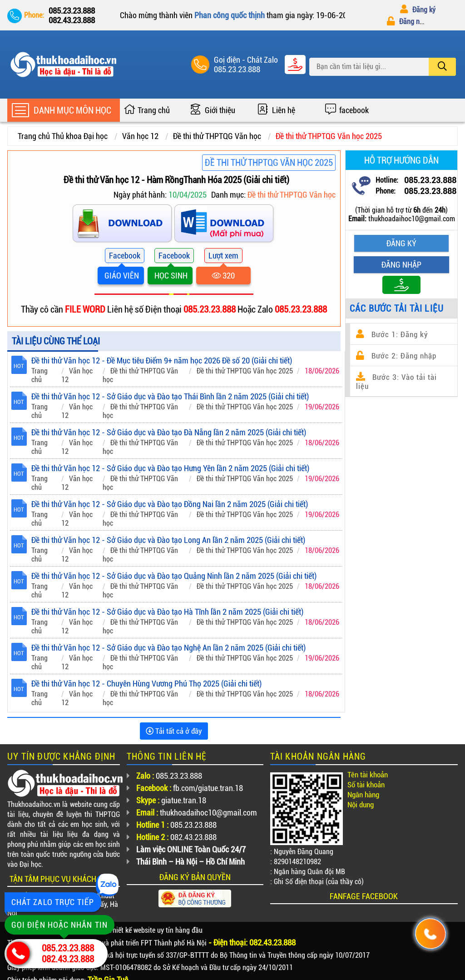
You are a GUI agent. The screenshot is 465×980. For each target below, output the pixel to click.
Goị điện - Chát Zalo (246, 60)
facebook (354, 110)
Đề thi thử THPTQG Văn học (217, 136)
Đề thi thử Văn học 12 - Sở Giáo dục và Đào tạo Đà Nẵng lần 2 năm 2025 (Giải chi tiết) (169, 432)
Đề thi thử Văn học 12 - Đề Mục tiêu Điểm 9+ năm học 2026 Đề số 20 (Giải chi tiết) (162, 361)
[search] (442, 67)
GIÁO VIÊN (121, 276)
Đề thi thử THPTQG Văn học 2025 (329, 136)
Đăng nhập (409, 22)
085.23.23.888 (237, 69)
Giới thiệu (220, 110)
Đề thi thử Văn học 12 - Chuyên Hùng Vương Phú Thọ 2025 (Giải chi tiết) (146, 684)
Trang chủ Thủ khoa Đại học (63, 136)
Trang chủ (154, 110)
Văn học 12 (140, 136)
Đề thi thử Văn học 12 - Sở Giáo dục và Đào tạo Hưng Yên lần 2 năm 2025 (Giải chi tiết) (170, 468)
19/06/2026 (322, 407)
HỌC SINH (170, 276)
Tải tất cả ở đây (174, 731)
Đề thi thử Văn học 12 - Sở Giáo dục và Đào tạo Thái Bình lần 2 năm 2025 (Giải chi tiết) (170, 396)
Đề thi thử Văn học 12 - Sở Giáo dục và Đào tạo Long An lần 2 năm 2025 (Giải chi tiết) (168, 540)
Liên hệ (284, 110)
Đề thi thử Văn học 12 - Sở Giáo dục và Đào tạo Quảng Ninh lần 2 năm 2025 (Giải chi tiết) (174, 576)
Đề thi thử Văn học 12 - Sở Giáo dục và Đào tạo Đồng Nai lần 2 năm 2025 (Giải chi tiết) (170, 504)
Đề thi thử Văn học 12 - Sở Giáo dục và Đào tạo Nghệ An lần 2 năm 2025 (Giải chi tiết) (168, 648)
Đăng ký (418, 10)
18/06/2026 (322, 371)
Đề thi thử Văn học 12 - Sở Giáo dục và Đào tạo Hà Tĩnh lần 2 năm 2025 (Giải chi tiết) (167, 612)
